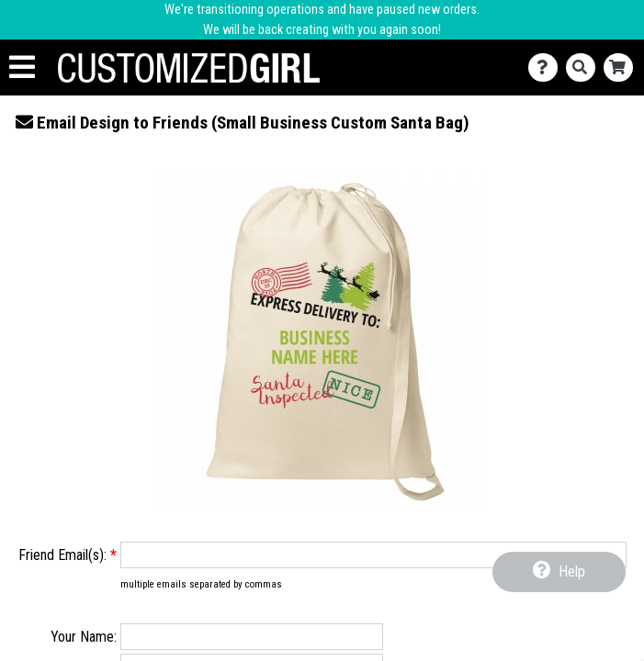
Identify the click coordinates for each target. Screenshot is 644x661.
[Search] (585, 67)
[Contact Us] (547, 67)
